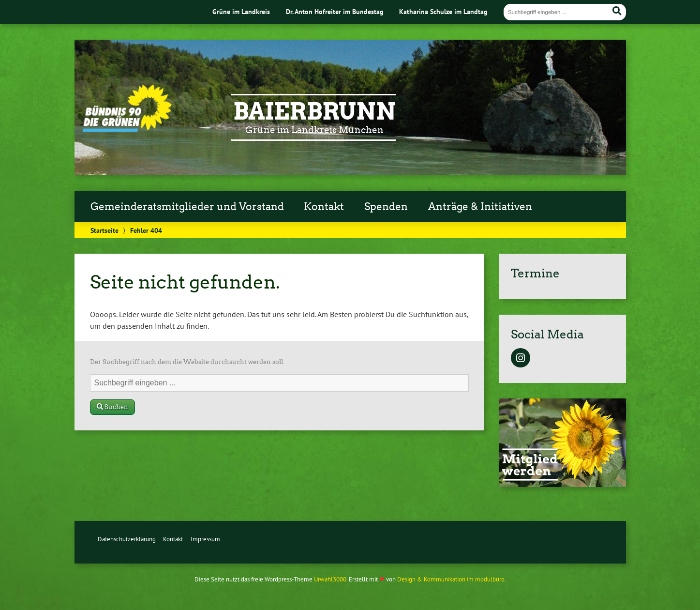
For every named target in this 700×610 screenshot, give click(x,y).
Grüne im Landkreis (241, 11)
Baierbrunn (314, 111)
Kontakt (324, 207)
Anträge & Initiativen (480, 207)
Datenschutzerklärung (127, 539)
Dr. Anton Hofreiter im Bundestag (335, 11)
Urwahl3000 (330, 579)
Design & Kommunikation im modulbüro (451, 579)
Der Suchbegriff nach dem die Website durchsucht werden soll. (187, 362)
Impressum (205, 539)
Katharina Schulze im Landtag (443, 11)
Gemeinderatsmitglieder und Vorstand (187, 207)
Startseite (104, 230)
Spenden (386, 207)
